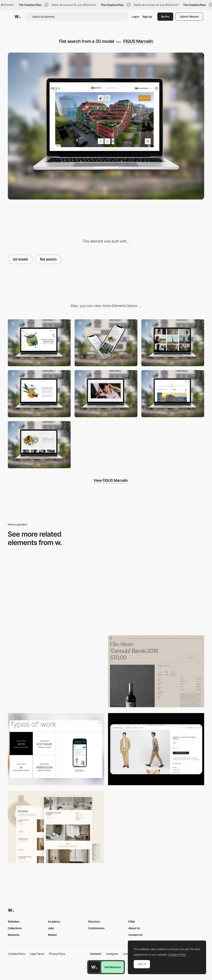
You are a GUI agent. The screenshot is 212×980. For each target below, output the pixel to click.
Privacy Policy (57, 954)
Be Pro (165, 17)
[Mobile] (106, 343)
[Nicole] (56, 671)
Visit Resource (113, 967)
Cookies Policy (17, 954)
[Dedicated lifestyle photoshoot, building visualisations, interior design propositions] (173, 343)
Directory (94, 921)
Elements (14, 935)
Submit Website (189, 17)
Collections (15, 928)
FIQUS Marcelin (138, 41)
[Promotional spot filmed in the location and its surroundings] (106, 394)
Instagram (112, 954)
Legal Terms (37, 954)
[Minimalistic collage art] (39, 394)
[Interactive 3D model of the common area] (39, 445)
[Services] (156, 593)
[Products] (156, 827)
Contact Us (135, 935)
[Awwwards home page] (94, 967)
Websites (14, 921)
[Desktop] (39, 343)
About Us (134, 928)
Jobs (51, 928)
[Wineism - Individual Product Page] (156, 671)
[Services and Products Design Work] (56, 749)
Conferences (96, 928)
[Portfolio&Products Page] (56, 827)
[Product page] (156, 749)
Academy (54, 921)
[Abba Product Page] (56, 593)
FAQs (132, 921)
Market (52, 935)
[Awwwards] (17, 17)
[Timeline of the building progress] (173, 394)
